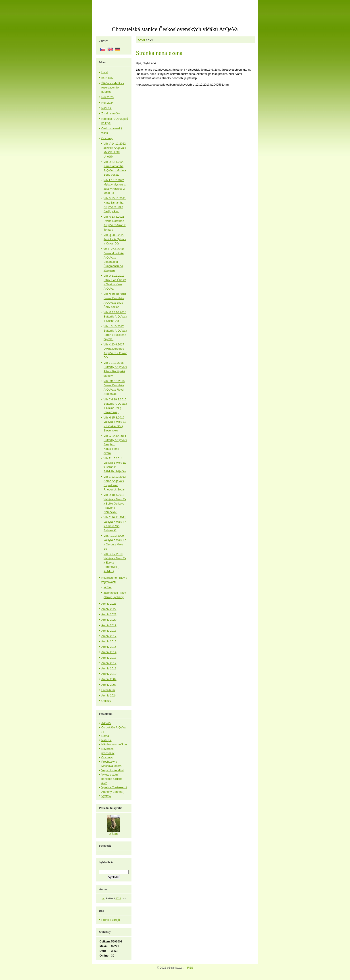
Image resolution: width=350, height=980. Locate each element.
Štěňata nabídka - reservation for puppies (113, 87)
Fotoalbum (108, 690)
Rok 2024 (107, 103)
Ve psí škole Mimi (112, 770)
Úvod (142, 40)
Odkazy (106, 701)
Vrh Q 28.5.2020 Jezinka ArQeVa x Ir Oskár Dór (115, 239)
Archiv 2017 (109, 636)
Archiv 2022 (109, 609)
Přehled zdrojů (111, 920)
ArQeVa (106, 723)
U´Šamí (114, 834)
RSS (190, 968)
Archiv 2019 (109, 625)
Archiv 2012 (109, 663)
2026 (118, 898)
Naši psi (106, 108)
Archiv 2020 (109, 620)
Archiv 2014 (109, 652)
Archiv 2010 (109, 674)
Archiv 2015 (109, 647)
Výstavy (106, 796)
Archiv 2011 (109, 668)
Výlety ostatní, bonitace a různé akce (112, 779)
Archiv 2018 (109, 631)
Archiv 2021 (109, 614)
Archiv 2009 (109, 679)
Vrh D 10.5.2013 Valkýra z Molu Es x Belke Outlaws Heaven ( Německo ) (115, 503)
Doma (105, 736)
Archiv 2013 (109, 658)
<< (103, 898)
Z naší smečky (111, 113)
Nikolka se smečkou (114, 744)
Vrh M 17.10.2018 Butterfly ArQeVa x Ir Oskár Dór (115, 317)
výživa (108, 587)
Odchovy (107, 138)
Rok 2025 (107, 97)
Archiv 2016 (109, 641)
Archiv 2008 (109, 685)
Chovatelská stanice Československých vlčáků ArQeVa (175, 29)
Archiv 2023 (109, 604)
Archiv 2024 (109, 695)
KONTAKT (108, 78)
